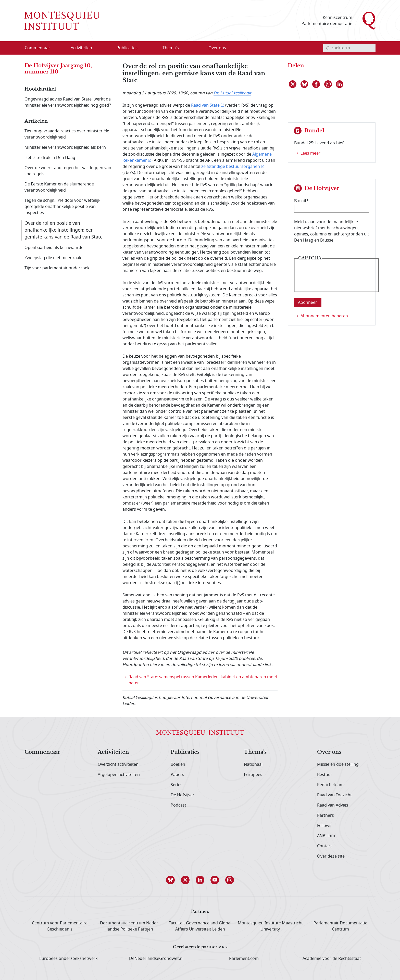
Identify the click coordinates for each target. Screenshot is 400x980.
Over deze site (331, 856)
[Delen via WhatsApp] (328, 84)
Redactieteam (330, 785)
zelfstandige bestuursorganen (231, 167)
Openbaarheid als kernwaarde (54, 248)
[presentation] (336, 279)
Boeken (178, 764)
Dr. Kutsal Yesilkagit (232, 93)
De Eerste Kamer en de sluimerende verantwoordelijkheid (59, 187)
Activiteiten (113, 752)
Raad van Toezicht (334, 795)
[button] (170, 880)
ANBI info (326, 836)
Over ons (329, 752)
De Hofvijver (183, 795)
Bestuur (325, 775)
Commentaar (42, 752)
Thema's (255, 752)
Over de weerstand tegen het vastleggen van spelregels (68, 171)
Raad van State (205, 105)
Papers (177, 775)
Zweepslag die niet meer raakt (54, 258)
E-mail (300, 201)
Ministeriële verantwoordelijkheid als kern (65, 147)
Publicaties (185, 752)
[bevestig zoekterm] (327, 48)
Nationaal (253, 764)
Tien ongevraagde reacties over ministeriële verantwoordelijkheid (67, 134)
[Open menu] (106, 48)
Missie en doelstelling (338, 764)
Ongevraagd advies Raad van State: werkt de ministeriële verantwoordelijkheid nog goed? (68, 102)
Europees (253, 775)
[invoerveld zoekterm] (349, 48)
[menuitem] (41, 48)
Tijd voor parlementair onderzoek (57, 268)
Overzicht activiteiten (118, 764)
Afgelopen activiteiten (119, 775)
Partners (326, 815)
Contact (325, 846)
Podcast (178, 805)
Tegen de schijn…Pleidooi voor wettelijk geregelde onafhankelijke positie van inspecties (62, 207)
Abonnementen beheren (324, 316)
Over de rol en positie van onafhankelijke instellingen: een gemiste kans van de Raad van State (64, 230)
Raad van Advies (333, 805)
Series (177, 785)
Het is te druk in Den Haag (50, 158)
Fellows (324, 826)
